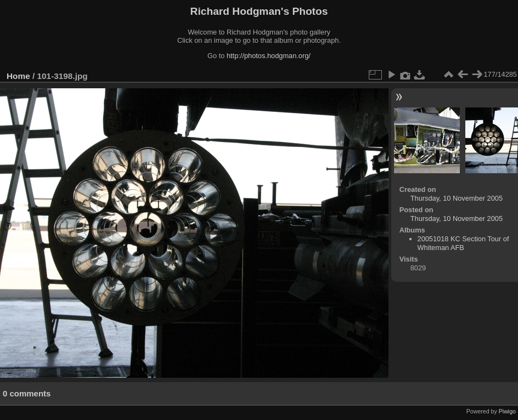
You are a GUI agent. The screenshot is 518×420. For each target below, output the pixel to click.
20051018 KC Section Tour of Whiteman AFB (463, 243)
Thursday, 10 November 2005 (457, 198)
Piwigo (507, 411)
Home (18, 76)
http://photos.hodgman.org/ (269, 56)
